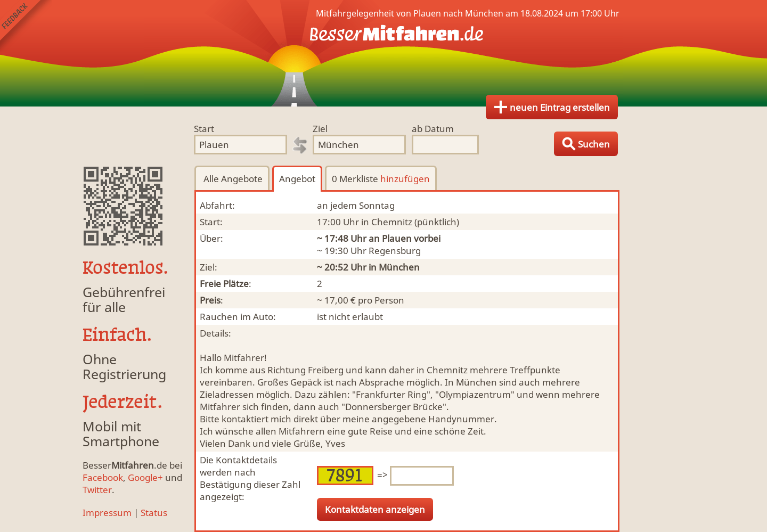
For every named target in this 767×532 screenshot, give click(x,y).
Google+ (145, 477)
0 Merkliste (381, 179)
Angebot (297, 179)
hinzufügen (405, 179)
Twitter (97, 490)
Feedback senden (26, 26)
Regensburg (395, 251)
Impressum (107, 513)
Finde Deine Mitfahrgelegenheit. (383, 53)
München (399, 267)
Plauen (397, 238)
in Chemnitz (387, 222)
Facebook (103, 477)
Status (154, 513)
